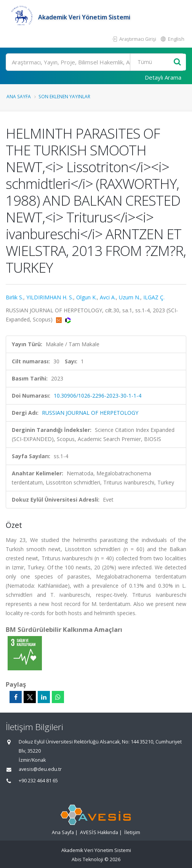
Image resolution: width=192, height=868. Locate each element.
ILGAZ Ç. (154, 297)
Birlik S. (14, 297)
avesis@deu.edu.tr (40, 769)
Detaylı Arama (163, 77)
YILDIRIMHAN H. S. (50, 297)
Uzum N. (130, 297)
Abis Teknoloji (87, 859)
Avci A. (108, 297)
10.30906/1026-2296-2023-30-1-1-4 (98, 396)
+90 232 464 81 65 (38, 781)
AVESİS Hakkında (99, 832)
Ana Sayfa (19, 96)
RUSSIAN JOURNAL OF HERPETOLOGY (90, 413)
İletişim (132, 832)
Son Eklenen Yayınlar (64, 96)
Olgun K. (86, 297)
